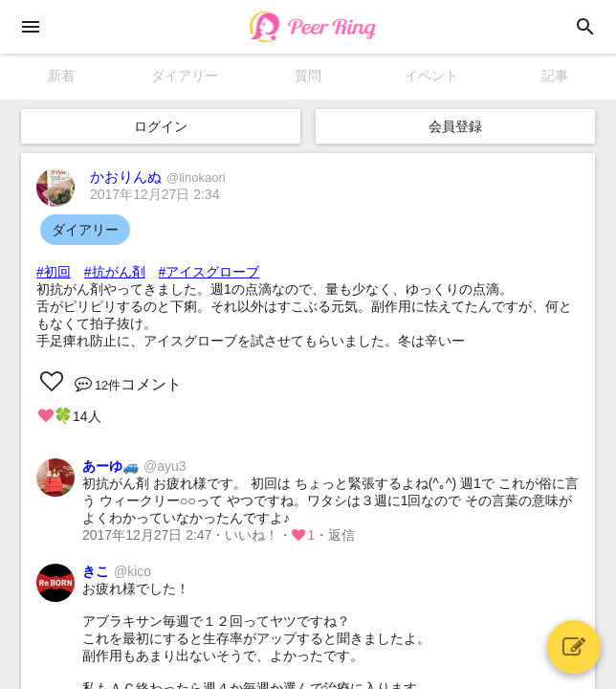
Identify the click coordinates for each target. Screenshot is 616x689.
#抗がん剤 (115, 272)
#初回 (54, 272)
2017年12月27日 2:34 (154, 194)
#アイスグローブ (209, 272)
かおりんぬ (158, 177)
